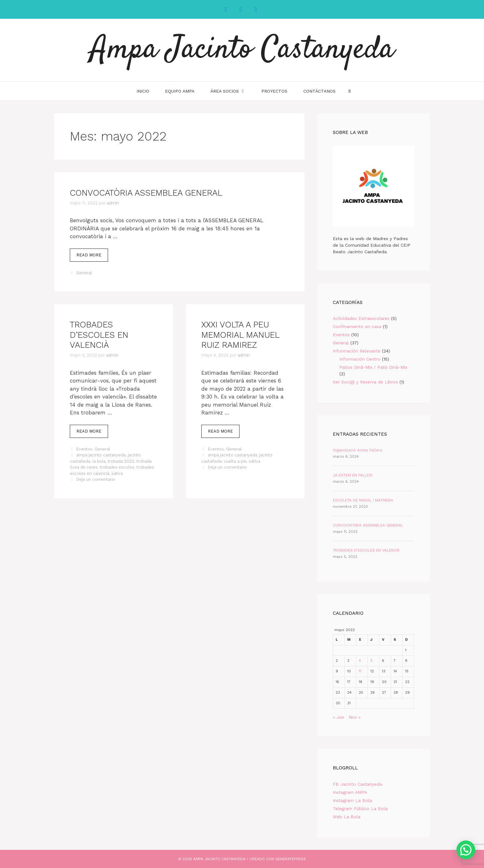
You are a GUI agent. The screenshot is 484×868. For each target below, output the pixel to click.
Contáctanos (319, 91)
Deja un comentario (96, 479)
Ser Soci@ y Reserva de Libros (365, 382)
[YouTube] (256, 9)
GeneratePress (291, 859)
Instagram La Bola (352, 800)
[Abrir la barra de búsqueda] (349, 91)
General (84, 273)
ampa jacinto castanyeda (101, 455)
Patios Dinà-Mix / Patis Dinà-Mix (373, 367)
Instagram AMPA (350, 792)
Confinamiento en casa (357, 326)
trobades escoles (117, 467)
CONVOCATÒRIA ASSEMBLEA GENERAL (146, 193)
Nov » (355, 717)
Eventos (84, 449)
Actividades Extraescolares (361, 318)
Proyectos (274, 91)
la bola (99, 461)
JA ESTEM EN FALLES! (353, 475)
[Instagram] (241, 9)
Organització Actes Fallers (358, 450)
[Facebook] (226, 9)
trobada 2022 (121, 461)
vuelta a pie (235, 461)
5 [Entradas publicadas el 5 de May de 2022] (371, 661)
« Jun (338, 717)
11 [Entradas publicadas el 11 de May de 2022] (360, 671)
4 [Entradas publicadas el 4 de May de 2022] (360, 661)
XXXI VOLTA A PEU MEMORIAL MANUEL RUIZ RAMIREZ (240, 335)
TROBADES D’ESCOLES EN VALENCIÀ (99, 335)
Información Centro (360, 359)
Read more (92, 257)
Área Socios (232, 91)
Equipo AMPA (180, 91)
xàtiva (117, 473)
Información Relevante (357, 351)
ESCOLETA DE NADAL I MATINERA (363, 500)
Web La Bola (347, 817)
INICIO (143, 91)
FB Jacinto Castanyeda (357, 784)
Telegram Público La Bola (360, 809)
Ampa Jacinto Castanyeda (242, 50)
